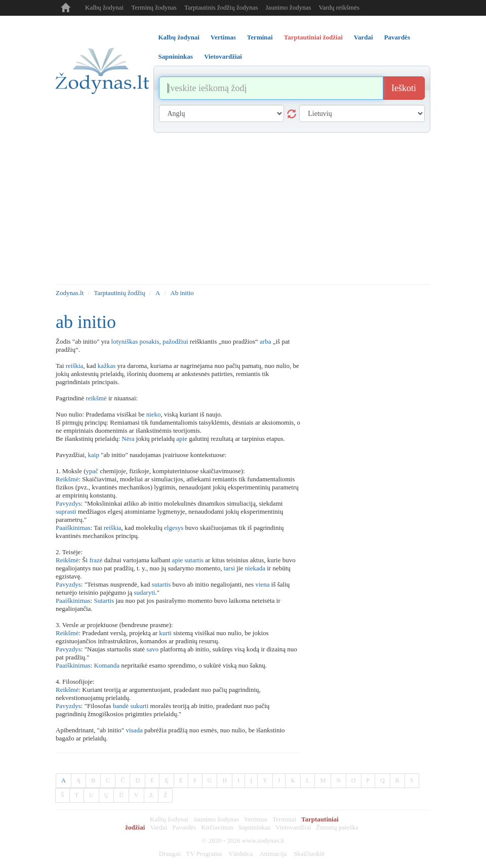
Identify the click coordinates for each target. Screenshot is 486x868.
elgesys (174, 528)
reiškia (75, 366)
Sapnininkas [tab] (176, 56)
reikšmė (96, 398)
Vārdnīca (241, 854)
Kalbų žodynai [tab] (179, 37)
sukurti (139, 706)
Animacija (273, 854)
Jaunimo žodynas (289, 7)
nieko (154, 414)
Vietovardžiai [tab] (223, 56)
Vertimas (256, 819)
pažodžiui (175, 341)
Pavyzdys (68, 503)
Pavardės (184, 827)
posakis (150, 341)
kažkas (107, 366)
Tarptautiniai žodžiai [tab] (313, 37)
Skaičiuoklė (309, 854)
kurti (165, 633)
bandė (121, 706)
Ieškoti (404, 88)
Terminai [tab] (260, 37)
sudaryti (145, 592)
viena (262, 584)
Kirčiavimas (217, 827)
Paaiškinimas (73, 528)
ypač (92, 471)
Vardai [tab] (363, 37)
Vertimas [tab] (223, 37)
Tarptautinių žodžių (119, 293)
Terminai (284, 819)
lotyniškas (125, 341)
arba (265, 341)
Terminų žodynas (154, 7)
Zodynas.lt (70, 293)
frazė (96, 560)
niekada (255, 568)
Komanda (107, 665)
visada (134, 730)
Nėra (128, 439)
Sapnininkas (255, 827)
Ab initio (182, 293)
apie (182, 439)
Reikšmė (67, 479)
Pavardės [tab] (397, 37)
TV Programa (204, 854)
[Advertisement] (243, 209)
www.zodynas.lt (263, 840)
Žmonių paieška (337, 827)
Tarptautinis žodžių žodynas (221, 7)
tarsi (229, 568)
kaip (94, 455)
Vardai (158, 827)
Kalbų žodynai (104, 7)
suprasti (66, 511)
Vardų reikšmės (339, 7)
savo (152, 649)
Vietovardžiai (293, 827)
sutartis (194, 560)
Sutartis (104, 601)
